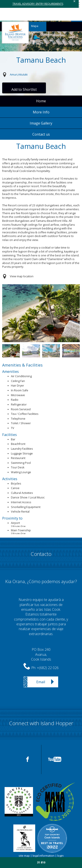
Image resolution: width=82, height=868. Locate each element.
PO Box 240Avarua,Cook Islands (41, 654)
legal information (44, 856)
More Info (41, 112)
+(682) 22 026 (48, 668)
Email (41, 682)
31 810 (41, 862)
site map (24, 856)
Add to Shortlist (24, 89)
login (60, 856)
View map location (22, 276)
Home (41, 101)
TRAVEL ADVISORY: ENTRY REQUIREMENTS (38, 4)
